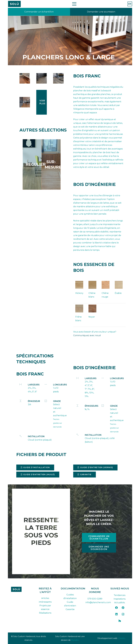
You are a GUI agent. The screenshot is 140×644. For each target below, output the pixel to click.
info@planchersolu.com (98, 602)
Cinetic (122, 638)
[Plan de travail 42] (14, 4)
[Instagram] (123, 614)
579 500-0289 (95, 599)
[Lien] (39, 12)
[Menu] (74, 4)
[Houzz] (120, 621)
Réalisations (45, 613)
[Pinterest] (123, 608)
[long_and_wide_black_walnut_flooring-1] (25, 78)
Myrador (75, 640)
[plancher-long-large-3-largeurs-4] (25, 102)
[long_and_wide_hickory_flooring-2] (42, 78)
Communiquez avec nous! (87, 335)
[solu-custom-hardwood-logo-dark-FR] (20, 589)
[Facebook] (116, 608)
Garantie (70, 609)
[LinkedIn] (116, 614)
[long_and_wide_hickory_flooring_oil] (58, 78)
